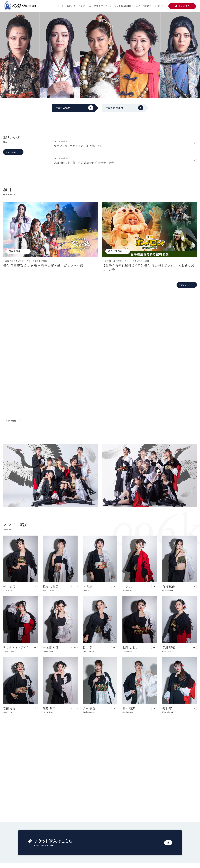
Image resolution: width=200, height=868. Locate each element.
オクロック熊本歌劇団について (125, 6)
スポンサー (160, 6)
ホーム (60, 6)
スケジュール (85, 6)
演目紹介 (147, 6)
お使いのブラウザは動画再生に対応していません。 (100, 368)
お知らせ (71, 6)
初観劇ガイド (101, 6)
